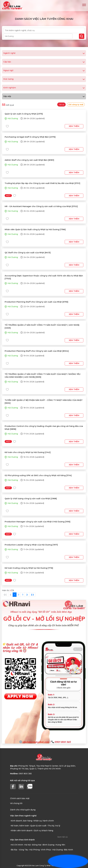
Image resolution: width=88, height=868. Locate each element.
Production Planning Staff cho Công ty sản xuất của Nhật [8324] (37, 351)
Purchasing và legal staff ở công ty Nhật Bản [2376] (30, 137)
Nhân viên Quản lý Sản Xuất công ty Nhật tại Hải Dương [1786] (35, 229)
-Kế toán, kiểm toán (20, 826)
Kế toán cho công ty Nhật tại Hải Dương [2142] (28, 452)
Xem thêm (74, 126)
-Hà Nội (27, 845)
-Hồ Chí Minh (17, 845)
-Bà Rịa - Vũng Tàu (19, 850)
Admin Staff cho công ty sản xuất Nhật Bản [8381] (29, 160)
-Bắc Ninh (68, 850)
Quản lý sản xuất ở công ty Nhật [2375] (24, 114)
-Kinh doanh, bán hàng (21, 821)
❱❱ (32, 595)
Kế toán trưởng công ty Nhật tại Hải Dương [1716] (29, 568)
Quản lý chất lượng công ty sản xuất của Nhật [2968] (31, 499)
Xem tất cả (62, 837)
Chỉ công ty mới (76, 105)
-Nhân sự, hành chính (43, 821)
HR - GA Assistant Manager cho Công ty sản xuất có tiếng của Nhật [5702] (41, 206)
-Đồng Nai (36, 845)
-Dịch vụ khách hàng (43, 831)
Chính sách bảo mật (20, 798)
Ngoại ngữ (44, 70)
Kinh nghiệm (44, 88)
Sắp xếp (44, 96)
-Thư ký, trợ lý (54, 826)
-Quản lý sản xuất (38, 826)
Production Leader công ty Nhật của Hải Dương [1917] (31, 545)
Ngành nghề (44, 53)
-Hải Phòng (34, 850)
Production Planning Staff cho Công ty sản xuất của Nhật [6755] (36, 302)
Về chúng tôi (16, 803)
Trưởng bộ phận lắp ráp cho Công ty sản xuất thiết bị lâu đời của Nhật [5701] (42, 183)
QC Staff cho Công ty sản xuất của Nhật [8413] (28, 253)
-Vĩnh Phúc (46, 850)
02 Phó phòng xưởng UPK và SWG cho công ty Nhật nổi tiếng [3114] (38, 475)
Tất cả (61, 105)
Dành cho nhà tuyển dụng (23, 810)
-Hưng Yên (60, 845)
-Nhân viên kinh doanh (21, 831)
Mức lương (44, 79)
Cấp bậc (44, 62)
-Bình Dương (48, 845)
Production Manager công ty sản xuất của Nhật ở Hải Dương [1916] (37, 522)
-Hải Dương (57, 850)
